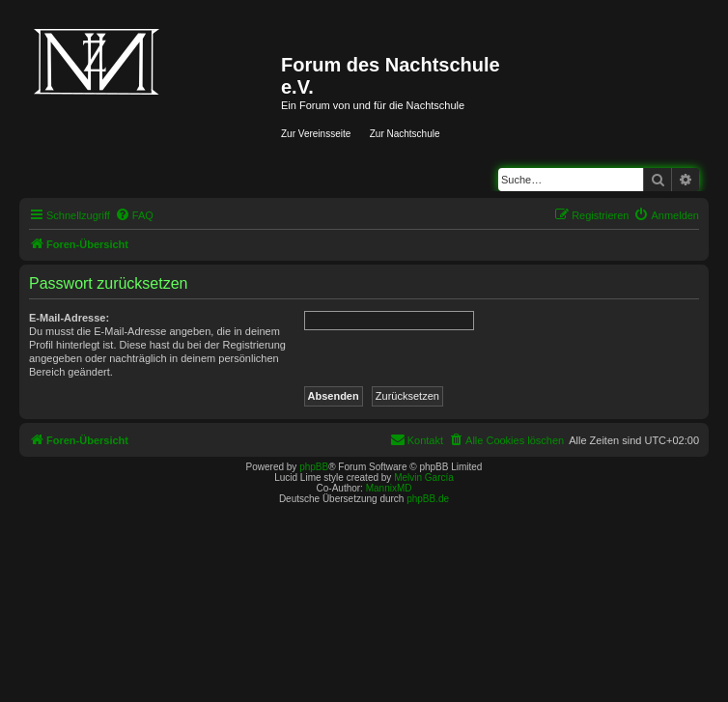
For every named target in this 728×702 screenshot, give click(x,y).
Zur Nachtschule (405, 134)
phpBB (314, 467)
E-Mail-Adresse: (69, 318)
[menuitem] (134, 215)
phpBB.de (428, 499)
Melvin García (424, 477)
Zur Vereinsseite (316, 134)
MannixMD (389, 488)
